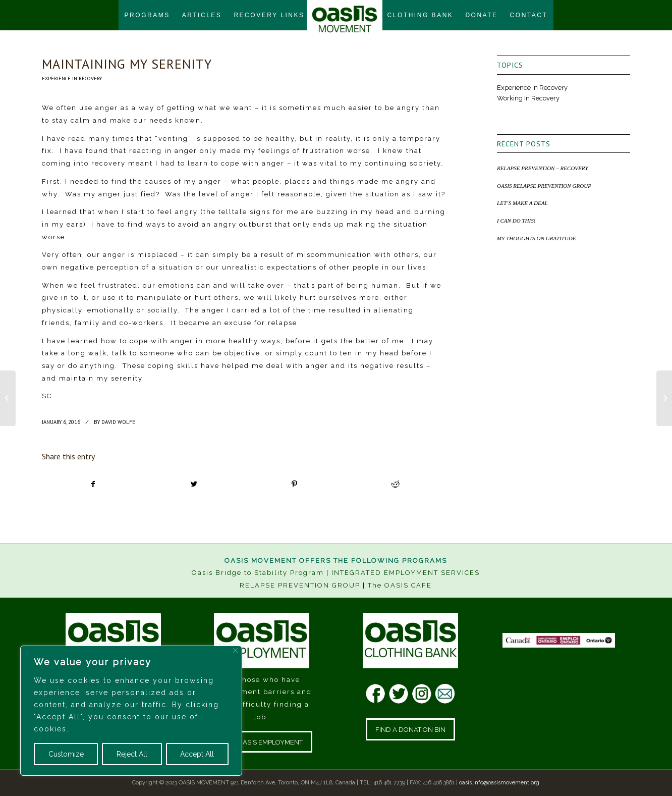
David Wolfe (118, 422)
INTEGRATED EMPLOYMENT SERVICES (406, 573)
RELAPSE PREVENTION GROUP (300, 585)
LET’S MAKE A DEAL (522, 203)
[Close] (235, 650)
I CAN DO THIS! (516, 221)
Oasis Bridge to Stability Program (258, 573)
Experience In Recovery (72, 78)
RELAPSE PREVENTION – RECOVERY (543, 168)
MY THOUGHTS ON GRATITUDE (536, 238)
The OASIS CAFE (400, 585)
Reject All (132, 754)
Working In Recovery (528, 98)
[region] (131, 711)
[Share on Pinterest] (295, 484)
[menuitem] (147, 15)
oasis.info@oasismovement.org (499, 783)
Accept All (197, 754)
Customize (66, 754)
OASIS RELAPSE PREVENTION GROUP (544, 186)
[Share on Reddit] (395, 484)
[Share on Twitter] (194, 484)
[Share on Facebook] (93, 484)
